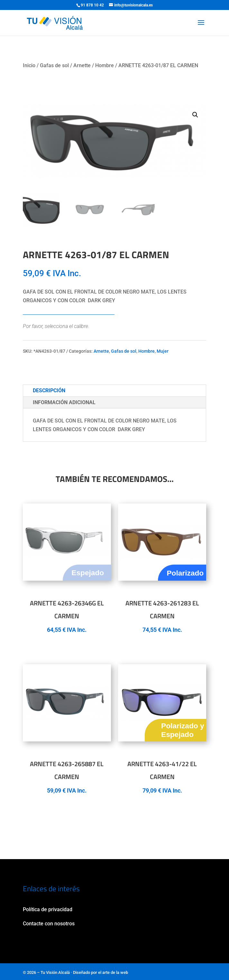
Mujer (163, 351)
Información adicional (64, 402)
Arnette (82, 65)
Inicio (29, 65)
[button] (195, 115)
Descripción (49, 390)
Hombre (105, 65)
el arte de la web (113, 972)
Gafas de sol (54, 65)
